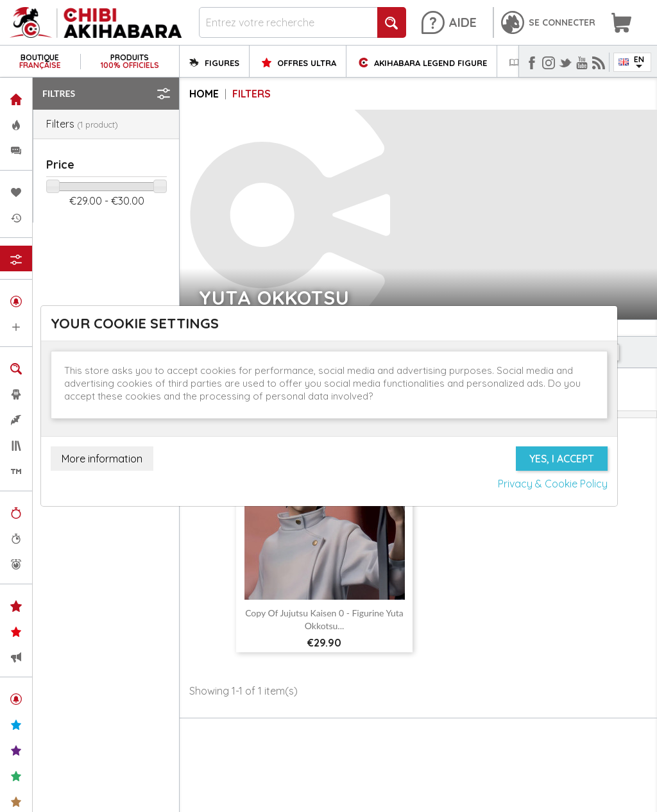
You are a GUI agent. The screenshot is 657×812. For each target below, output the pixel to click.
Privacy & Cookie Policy (553, 484)
